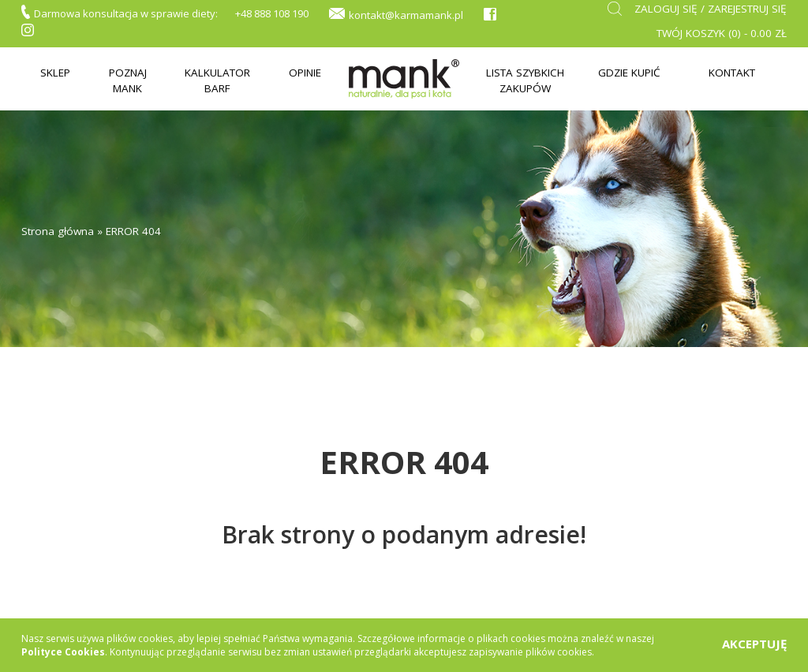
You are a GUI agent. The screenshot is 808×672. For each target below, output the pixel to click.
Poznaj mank (128, 80)
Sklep (55, 73)
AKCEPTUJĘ (754, 644)
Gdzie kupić (629, 73)
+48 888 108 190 (272, 13)
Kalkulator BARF (217, 80)
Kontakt (732, 73)
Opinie (305, 73)
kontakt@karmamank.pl (406, 15)
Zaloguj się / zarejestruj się (711, 9)
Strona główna (58, 231)
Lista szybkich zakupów (525, 80)
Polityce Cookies (63, 652)
